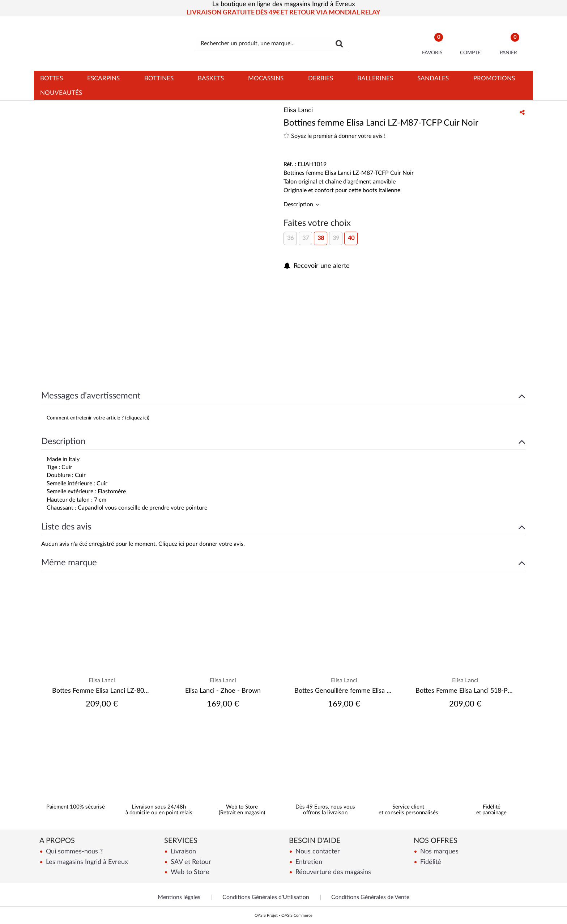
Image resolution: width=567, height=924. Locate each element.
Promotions (494, 78)
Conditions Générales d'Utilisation (266, 897)
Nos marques (438, 851)
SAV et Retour (190, 862)
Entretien (308, 862)
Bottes (52, 78)
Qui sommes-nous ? (73, 851)
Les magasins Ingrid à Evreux (86, 862)
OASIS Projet (266, 915)
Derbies (321, 78)
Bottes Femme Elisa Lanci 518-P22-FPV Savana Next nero (465, 691)
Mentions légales (179, 897)
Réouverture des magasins (332, 872)
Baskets (211, 78)
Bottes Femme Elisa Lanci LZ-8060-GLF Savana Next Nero (102, 691)
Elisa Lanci (102, 680)
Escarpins (103, 78)
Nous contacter (317, 851)
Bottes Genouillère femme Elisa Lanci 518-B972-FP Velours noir (344, 691)
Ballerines (375, 78)
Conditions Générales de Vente (370, 897)
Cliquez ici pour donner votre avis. (202, 544)
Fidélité (430, 862)
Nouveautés (61, 93)
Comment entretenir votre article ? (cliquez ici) (98, 418)
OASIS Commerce (297, 915)
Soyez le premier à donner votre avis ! (334, 136)
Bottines (159, 78)
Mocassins (266, 78)
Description (299, 204)
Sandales (433, 78)
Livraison (182, 851)
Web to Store (189, 872)
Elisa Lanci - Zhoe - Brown (223, 691)
